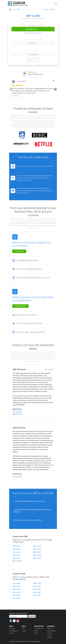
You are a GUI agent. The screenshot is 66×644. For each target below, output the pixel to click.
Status (24, 631)
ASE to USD (37, 586)
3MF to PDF (37, 552)
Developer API (39, 629)
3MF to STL (16, 558)
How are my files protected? (34, 33)
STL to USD (16, 598)
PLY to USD (37, 595)
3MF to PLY (16, 555)
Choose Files (31, 29)
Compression (14, 631)
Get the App (19, 251)
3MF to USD (37, 558)
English (53, 9)
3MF (18, 10)
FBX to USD (16, 592)
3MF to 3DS (17, 546)
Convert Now (33, 55)
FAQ (23, 629)
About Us (50, 629)
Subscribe (32, 616)
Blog (36, 633)
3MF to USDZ (17, 561)
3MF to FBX (37, 549)
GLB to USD (37, 592)
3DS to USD (16, 583)
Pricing (11, 633)
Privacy (49, 638)
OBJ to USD (16, 595)
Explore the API (20, 306)
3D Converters (17, 412)
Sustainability (51, 631)
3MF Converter (49, 369)
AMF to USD (17, 586)
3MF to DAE (17, 549)
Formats (12, 629)
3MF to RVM (37, 555)
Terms (38, 58)
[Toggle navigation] (56, 4)
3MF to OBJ (17, 552)
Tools (36, 631)
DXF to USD (37, 589)
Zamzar (19, 540)
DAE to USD (16, 589)
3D (14, 10)
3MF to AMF (37, 546)
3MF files (41, 540)
